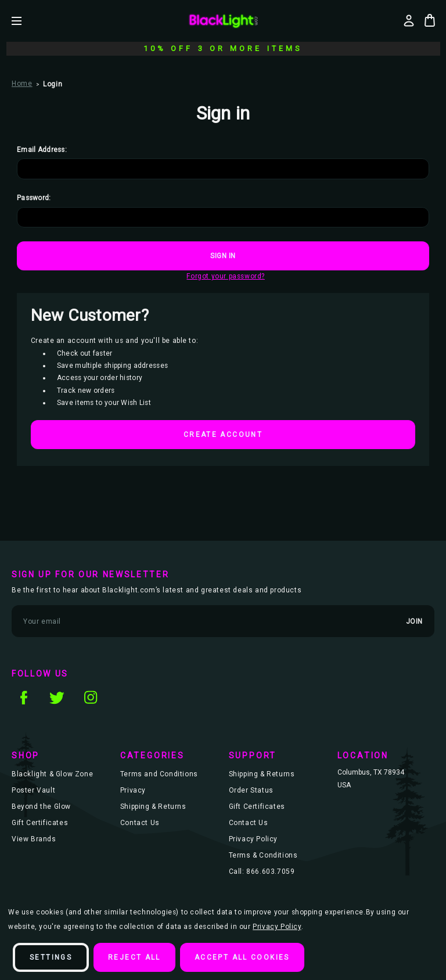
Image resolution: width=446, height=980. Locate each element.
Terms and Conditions (159, 774)
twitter (57, 697)
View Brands (34, 839)
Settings (51, 957)
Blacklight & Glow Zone (52, 774)
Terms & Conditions (263, 855)
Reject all (134, 957)
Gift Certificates (40, 823)
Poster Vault (33, 790)
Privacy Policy (253, 839)
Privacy (133, 790)
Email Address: (42, 150)
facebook (23, 697)
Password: (34, 198)
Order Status (251, 790)
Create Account (223, 435)
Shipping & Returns (153, 807)
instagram (91, 697)
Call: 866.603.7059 (262, 871)
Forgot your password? (226, 276)
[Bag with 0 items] (430, 20)
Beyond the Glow (41, 807)
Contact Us (140, 823)
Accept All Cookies (242, 957)
